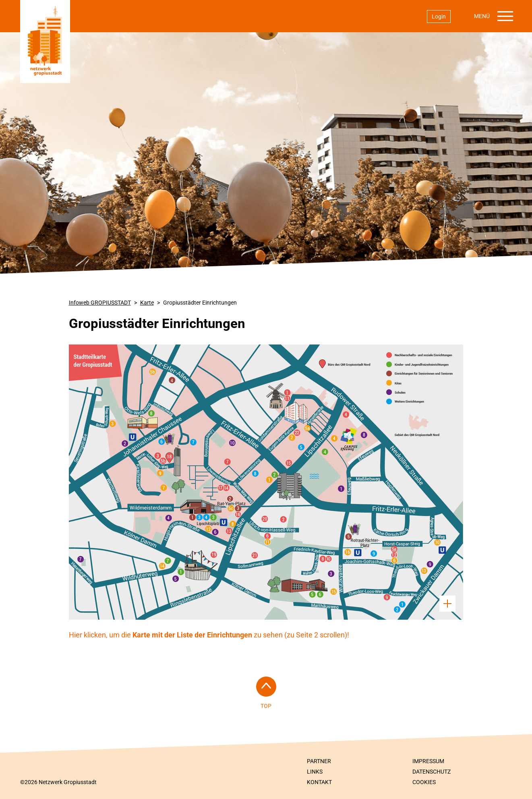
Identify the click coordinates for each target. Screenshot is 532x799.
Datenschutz (432, 772)
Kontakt (319, 782)
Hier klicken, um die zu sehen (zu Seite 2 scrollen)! (209, 635)
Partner (319, 761)
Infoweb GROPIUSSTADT (100, 303)
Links (315, 772)
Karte (147, 303)
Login (439, 17)
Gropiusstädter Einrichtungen (200, 303)
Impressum (428, 761)
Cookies (424, 782)
